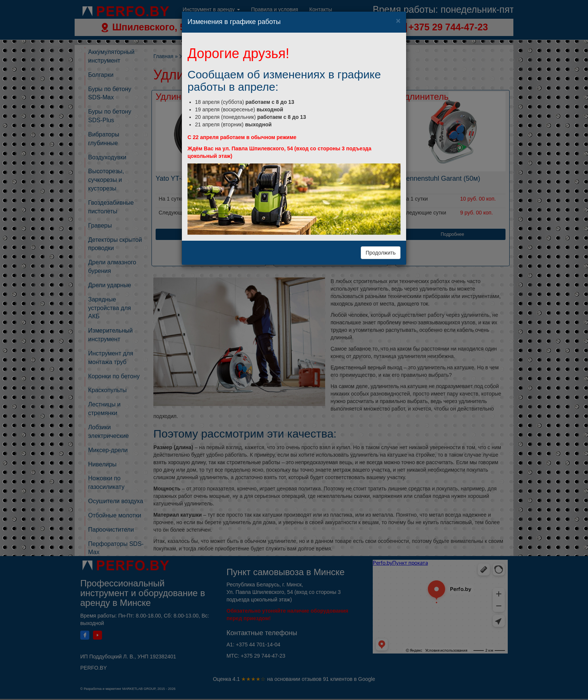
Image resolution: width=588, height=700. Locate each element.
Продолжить (381, 253)
